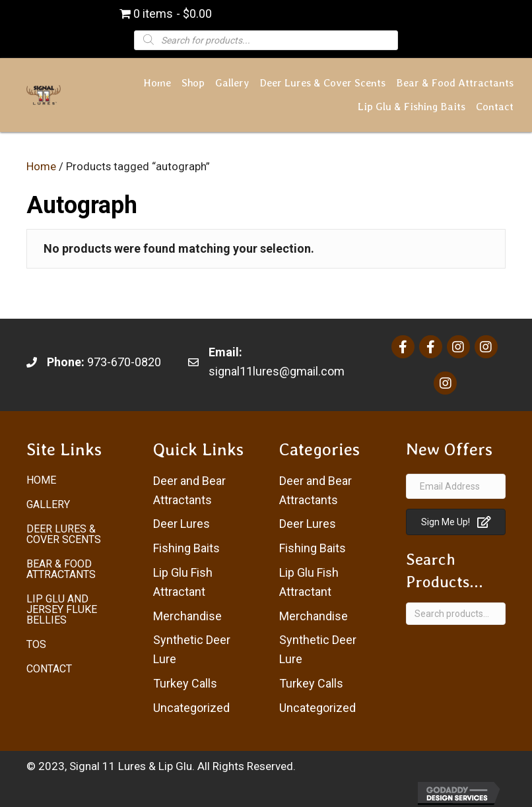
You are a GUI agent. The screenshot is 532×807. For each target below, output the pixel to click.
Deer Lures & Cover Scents (64, 534)
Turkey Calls (185, 683)
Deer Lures (182, 524)
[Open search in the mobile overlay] (266, 40)
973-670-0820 (124, 362)
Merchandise (187, 616)
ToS (36, 644)
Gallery (48, 504)
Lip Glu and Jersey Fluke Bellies (62, 609)
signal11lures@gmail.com (277, 371)
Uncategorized (191, 708)
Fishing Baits (186, 548)
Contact (49, 669)
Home (41, 167)
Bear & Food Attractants (61, 569)
